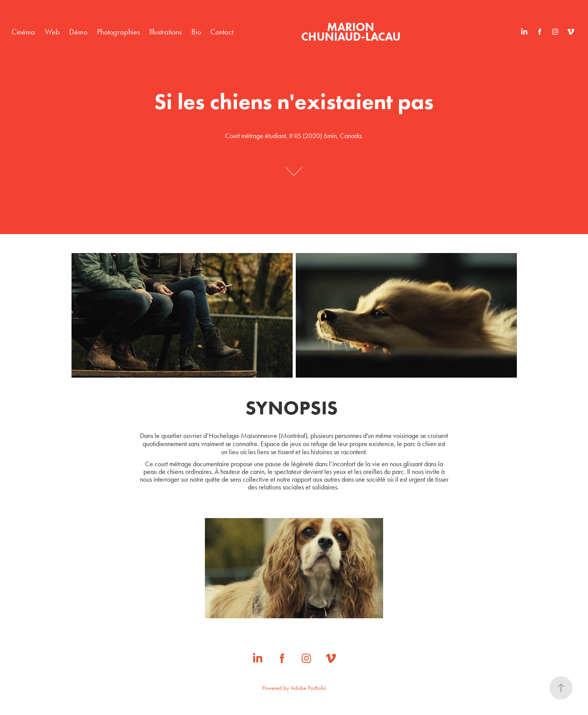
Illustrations (165, 32)
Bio (196, 32)
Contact (222, 32)
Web (52, 32)
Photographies (118, 32)
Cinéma (23, 32)
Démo (78, 32)
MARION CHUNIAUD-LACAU (351, 32)
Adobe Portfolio (308, 688)
